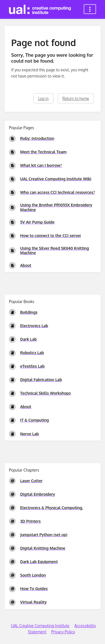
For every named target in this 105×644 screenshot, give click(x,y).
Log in (43, 98)
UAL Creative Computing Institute (40, 626)
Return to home (76, 98)
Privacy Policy (63, 632)
